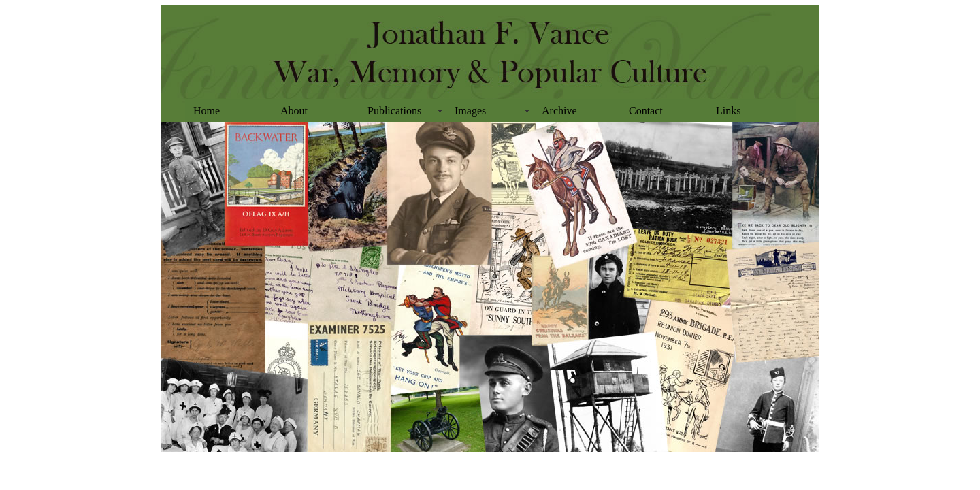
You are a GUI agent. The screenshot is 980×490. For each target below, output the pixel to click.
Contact (646, 111)
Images (470, 111)
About (294, 111)
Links (728, 111)
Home (207, 111)
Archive (559, 111)
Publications (394, 111)
